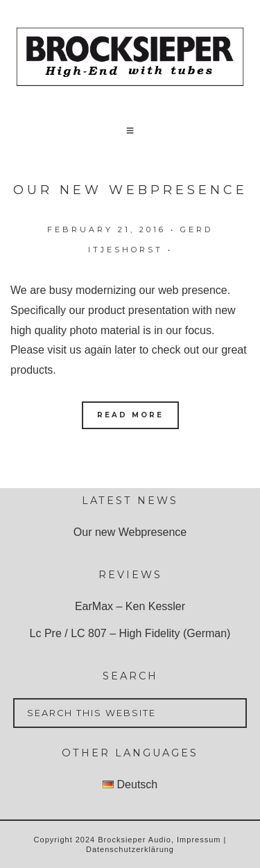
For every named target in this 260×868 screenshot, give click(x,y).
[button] (130, 131)
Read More (130, 415)
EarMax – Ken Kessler (130, 606)
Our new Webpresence (130, 190)
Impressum (199, 840)
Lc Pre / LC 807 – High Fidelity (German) (130, 633)
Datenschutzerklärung (130, 849)
